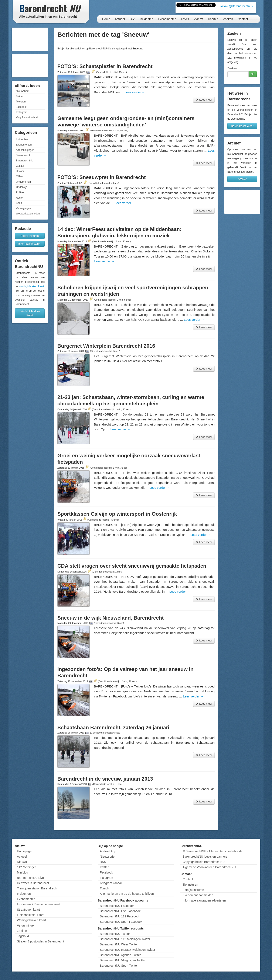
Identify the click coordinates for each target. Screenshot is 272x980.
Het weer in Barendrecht (33, 883)
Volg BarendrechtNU (28, 118)
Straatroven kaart (28, 910)
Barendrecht (23, 155)
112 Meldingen (27, 867)
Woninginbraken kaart (31, 286)
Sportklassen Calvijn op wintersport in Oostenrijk (117, 514)
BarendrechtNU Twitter (115, 934)
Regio (19, 198)
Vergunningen (26, 925)
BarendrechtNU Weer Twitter (119, 944)
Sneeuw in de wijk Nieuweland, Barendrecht (110, 618)
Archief (242, 179)
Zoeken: (232, 68)
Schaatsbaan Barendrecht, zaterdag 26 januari (113, 727)
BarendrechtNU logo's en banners (205, 857)
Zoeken (228, 19)
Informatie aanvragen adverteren (204, 900)
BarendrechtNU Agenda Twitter (120, 955)
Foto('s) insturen (193, 890)
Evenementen (167, 19)
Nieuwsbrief (23, 91)
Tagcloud (23, 936)
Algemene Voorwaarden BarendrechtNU (209, 867)
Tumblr (104, 888)
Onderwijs (22, 187)
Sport (19, 203)
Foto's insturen (30, 236)
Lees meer (204, 100)
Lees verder (135, 92)
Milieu (19, 176)
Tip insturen (190, 885)
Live (132, 19)
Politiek (20, 192)
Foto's (185, 19)
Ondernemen (23, 182)
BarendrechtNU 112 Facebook (120, 916)
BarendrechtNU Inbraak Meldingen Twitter (127, 950)
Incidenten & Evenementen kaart (39, 904)
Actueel (120, 19)
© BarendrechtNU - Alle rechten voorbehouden (213, 851)
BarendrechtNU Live (30, 878)
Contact (243, 19)
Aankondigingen (25, 150)
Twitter (20, 96)
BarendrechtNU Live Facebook (120, 911)
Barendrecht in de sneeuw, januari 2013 (105, 779)
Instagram (22, 112)
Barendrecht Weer (242, 126)
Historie (20, 171)
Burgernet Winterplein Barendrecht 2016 (106, 346)
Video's (198, 19)
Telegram (21, 102)
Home (106, 19)
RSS (103, 862)
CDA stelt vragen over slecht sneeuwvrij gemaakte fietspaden (132, 566)
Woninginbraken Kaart (30, 313)
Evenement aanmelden (198, 895)
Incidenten (147, 19)
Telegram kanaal (111, 883)
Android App (108, 851)
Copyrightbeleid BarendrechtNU (204, 862)
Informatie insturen (30, 244)
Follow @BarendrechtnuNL (237, 6)
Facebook (22, 107)
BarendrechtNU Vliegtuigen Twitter (123, 960)
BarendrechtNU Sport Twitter (119, 966)
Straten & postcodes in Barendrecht (40, 941)
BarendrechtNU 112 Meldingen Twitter (125, 939)
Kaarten (213, 19)
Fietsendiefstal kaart (30, 915)
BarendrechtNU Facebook (117, 906)
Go (253, 74)
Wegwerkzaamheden (28, 214)
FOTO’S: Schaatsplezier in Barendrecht (105, 66)
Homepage (24, 851)
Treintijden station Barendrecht (37, 888)
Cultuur (20, 166)
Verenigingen (23, 208)
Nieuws (22, 862)
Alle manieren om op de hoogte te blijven (127, 894)
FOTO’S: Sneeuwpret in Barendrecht (102, 177)
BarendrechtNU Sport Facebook (121, 922)
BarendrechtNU (25, 161)
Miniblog (23, 872)
